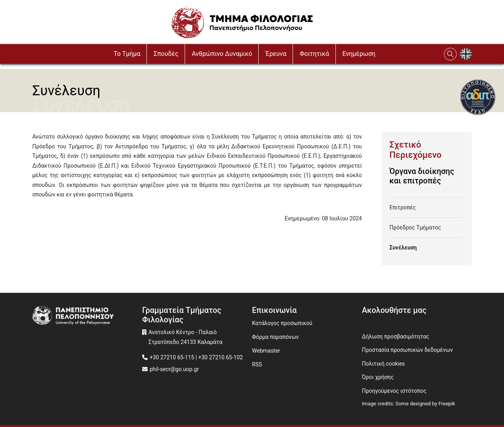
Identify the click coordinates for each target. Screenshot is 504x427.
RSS (257, 364)
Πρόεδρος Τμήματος (415, 227)
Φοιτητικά (314, 54)
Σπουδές (166, 54)
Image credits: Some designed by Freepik (409, 404)
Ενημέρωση (359, 54)
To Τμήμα (127, 54)
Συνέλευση (403, 248)
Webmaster (266, 351)
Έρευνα (276, 54)
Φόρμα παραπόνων (275, 337)
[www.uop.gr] (87, 316)
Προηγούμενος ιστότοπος (394, 391)
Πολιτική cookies (383, 364)
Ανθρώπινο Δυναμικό (222, 54)
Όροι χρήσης (378, 377)
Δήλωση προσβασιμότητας (396, 336)
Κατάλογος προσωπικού (282, 323)
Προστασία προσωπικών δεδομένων (407, 350)
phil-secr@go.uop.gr (174, 369)
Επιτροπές (403, 207)
